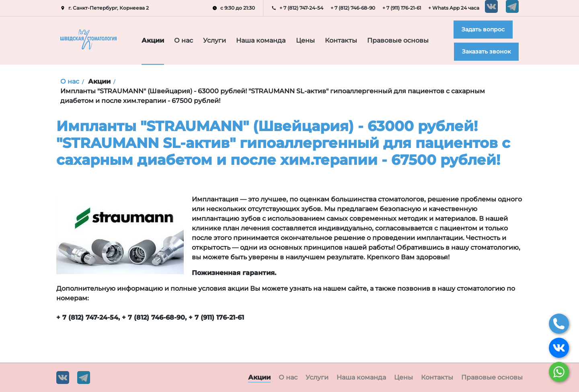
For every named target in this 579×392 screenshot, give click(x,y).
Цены (308, 41)
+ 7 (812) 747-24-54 (301, 8)
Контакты (345, 41)
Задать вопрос (483, 29)
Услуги (218, 41)
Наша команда (264, 41)
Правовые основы (401, 41)
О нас (185, 41)
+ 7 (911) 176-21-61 (402, 8)
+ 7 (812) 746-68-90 (353, 8)
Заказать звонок (486, 51)
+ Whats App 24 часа (454, 8)
